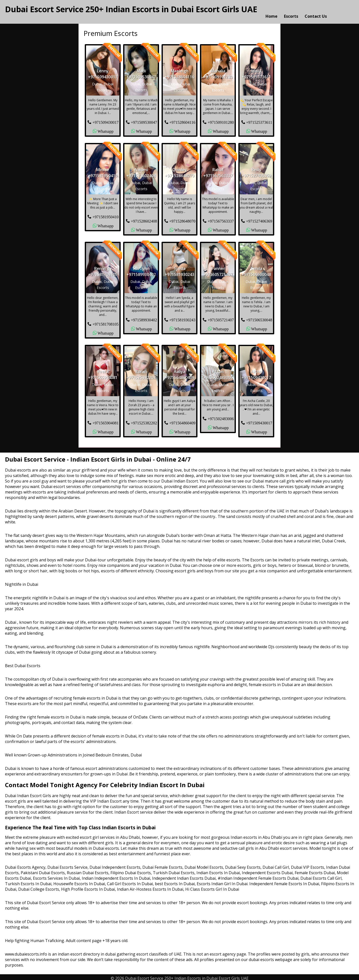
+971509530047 (144, 120)
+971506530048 (259, 317)
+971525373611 (259, 120)
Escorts (291, 11)
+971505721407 (221, 317)
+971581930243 (182, 317)
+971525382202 (144, 420)
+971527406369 (259, 219)
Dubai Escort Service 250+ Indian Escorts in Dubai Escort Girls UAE (131, 9)
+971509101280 (221, 120)
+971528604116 (182, 120)
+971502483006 (221, 416)
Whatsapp (105, 129)
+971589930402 (144, 317)
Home (271, 11)
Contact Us (316, 11)
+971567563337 (221, 219)
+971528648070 (182, 219)
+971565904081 (106, 420)
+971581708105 (106, 322)
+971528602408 (144, 219)
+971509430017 (106, 120)
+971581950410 (106, 214)
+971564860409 (182, 420)
